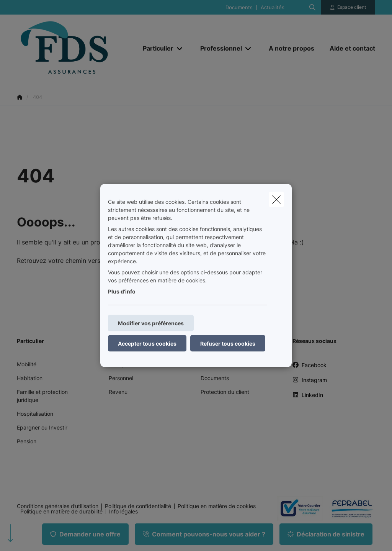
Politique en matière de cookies (217, 506)
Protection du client (225, 392)
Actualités (273, 7)
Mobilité (27, 364)
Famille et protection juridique (42, 396)
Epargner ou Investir (42, 427)
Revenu (118, 392)
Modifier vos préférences (151, 323)
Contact (211, 364)
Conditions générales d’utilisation (58, 506)
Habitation (30, 378)
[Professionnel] (218, 48)
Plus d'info (122, 291)
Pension (27, 441)
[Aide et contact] (349, 48)
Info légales (123, 512)
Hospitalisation (35, 414)
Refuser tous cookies (228, 344)
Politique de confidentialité (138, 506)
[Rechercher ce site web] (312, 7)
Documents (239, 7)
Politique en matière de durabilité (61, 512)
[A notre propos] (292, 48)
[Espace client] (348, 7)
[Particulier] (155, 48)
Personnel (121, 378)
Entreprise (121, 364)
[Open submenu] (180, 48)
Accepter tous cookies (147, 344)
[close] (276, 200)
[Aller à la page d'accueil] (74, 48)
